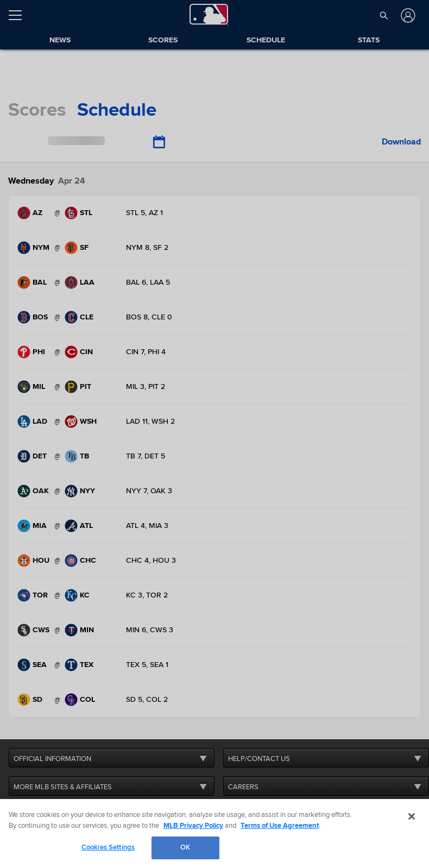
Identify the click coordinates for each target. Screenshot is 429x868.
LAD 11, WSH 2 (150, 421)
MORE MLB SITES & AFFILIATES (63, 787)
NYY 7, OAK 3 (149, 491)
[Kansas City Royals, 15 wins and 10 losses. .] (82, 595)
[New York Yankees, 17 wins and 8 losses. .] (82, 491)
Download (401, 142)
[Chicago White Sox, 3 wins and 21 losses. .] (35, 630)
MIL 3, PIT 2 (146, 386)
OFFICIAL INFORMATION (52, 759)
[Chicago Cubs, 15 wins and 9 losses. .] (82, 561)
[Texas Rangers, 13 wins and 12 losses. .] (82, 665)
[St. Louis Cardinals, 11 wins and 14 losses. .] (82, 213)
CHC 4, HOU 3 (151, 560)
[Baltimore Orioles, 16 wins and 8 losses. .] (35, 282)
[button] (384, 15)
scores (37, 110)
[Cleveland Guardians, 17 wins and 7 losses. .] (82, 317)
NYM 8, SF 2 (147, 247)
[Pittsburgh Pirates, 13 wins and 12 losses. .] (82, 387)
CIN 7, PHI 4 (146, 352)
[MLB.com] (29, 833)
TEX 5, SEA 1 (147, 665)
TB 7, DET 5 (146, 456)
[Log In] (407, 15)
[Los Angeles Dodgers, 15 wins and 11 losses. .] (35, 422)
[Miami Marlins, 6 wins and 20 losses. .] (35, 526)
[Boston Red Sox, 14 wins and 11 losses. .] (35, 317)
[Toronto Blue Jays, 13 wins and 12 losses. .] (35, 595)
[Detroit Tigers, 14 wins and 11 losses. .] (35, 456)
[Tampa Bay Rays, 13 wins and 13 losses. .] (82, 456)
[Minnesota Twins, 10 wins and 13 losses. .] (82, 630)
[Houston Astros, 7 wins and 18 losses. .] (35, 561)
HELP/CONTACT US (259, 759)
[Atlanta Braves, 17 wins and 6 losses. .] (82, 526)
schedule (117, 110)
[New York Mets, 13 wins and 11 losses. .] (35, 248)
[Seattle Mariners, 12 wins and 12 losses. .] (35, 665)
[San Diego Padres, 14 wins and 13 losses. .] (35, 700)
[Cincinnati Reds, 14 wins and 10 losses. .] (82, 352)
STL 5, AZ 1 (144, 213)
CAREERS (243, 787)
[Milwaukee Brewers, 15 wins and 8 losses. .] (35, 387)
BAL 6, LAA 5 (148, 282)
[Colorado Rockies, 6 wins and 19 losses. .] (82, 700)
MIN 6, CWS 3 (150, 630)
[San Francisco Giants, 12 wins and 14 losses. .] (82, 248)
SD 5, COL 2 (147, 699)
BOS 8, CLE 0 (149, 317)
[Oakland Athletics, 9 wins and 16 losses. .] (35, 491)
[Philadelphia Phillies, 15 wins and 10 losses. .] (35, 352)
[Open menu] (20, 15)
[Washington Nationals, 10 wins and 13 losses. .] (82, 422)
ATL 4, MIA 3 (147, 526)
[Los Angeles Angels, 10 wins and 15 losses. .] (82, 282)
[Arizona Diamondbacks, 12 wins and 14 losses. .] (35, 213)
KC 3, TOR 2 (147, 595)
